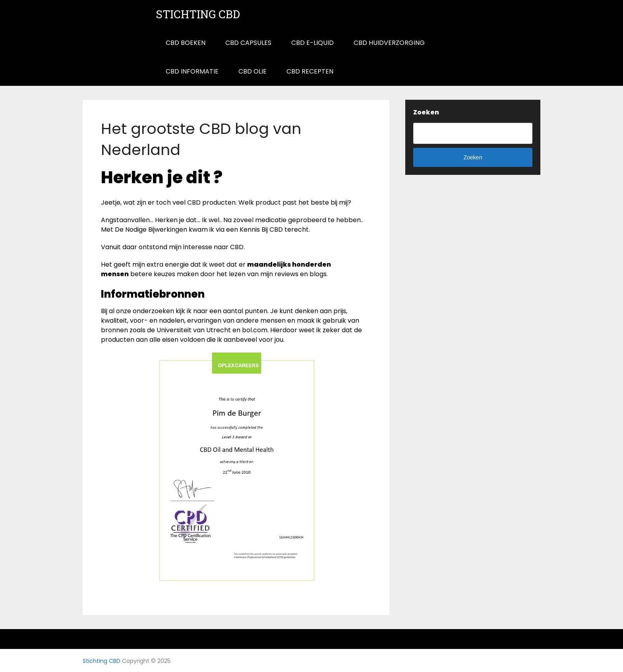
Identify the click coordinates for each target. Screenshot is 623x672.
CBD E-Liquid (312, 43)
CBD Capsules (248, 43)
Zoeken (426, 112)
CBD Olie (252, 71)
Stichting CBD (198, 14)
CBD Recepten (310, 71)
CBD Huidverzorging (389, 43)
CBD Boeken (186, 43)
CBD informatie (192, 71)
